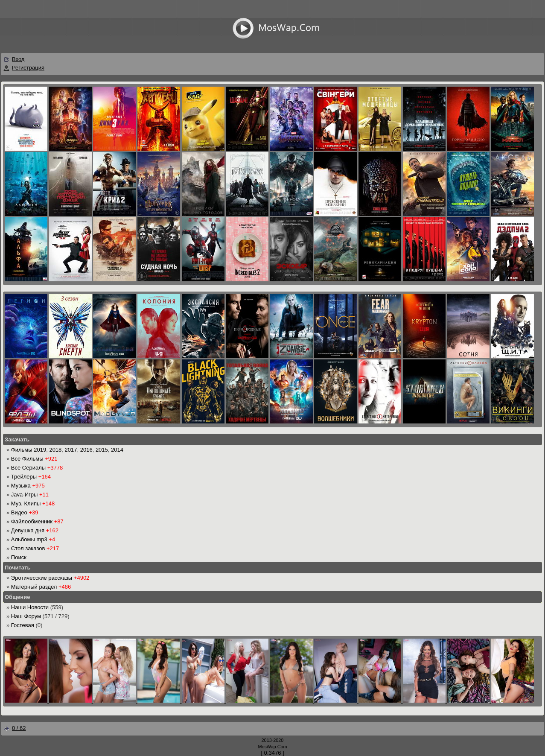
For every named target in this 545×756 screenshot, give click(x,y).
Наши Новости (30, 607)
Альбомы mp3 (29, 539)
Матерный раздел (34, 587)
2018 (55, 450)
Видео (19, 512)
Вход (18, 59)
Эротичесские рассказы (42, 578)
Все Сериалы (28, 468)
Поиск (19, 557)
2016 (86, 450)
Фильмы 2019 (29, 450)
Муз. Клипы (26, 504)
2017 (71, 450)
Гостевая (23, 625)
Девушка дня (28, 530)
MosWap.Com (272, 747)
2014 (117, 450)
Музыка (21, 486)
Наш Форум (26, 616)
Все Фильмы (27, 459)
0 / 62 (15, 728)
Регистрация (28, 68)
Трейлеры (24, 477)
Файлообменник (32, 521)
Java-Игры (24, 495)
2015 (102, 450)
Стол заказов (28, 548)
